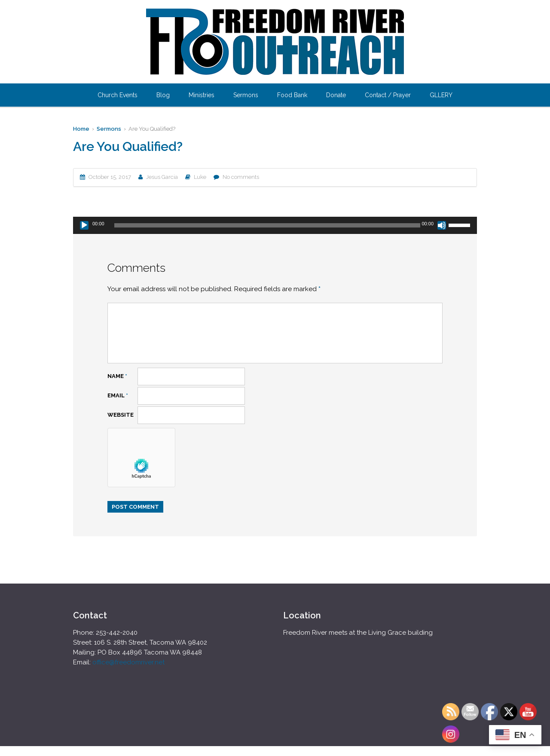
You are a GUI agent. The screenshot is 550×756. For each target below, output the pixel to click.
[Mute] (442, 225)
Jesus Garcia (162, 177)
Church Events (118, 95)
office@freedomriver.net (128, 662)
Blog (163, 95)
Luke (200, 177)
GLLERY (441, 95)
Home (81, 129)
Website (121, 415)
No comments (241, 177)
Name (117, 376)
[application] (275, 225)
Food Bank (292, 95)
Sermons (246, 95)
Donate (336, 95)
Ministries (202, 95)
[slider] (267, 225)
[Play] (84, 225)
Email (118, 395)
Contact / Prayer (388, 95)
